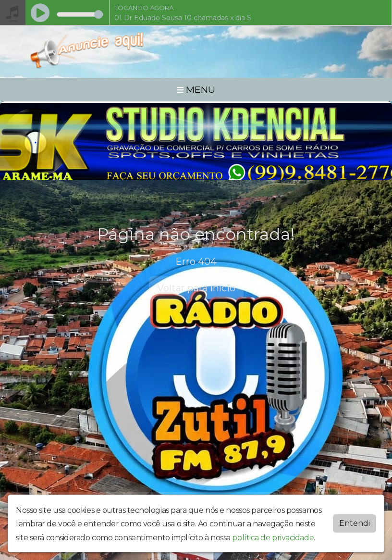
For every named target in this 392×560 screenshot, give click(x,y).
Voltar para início (196, 288)
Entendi (355, 523)
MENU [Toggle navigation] (196, 89)
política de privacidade (273, 538)
